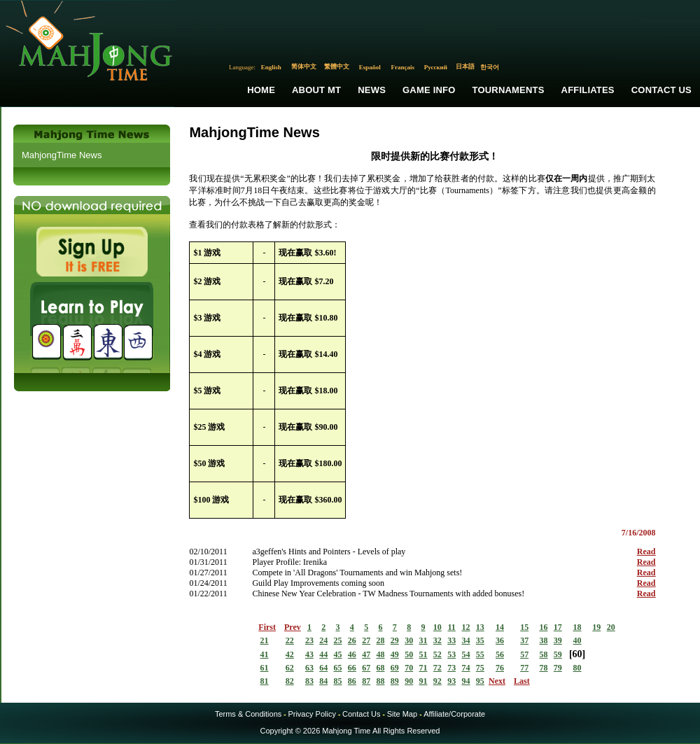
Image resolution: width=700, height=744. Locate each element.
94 (465, 681)
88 (381, 681)
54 (465, 654)
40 (577, 640)
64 (323, 668)
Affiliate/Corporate (454, 714)
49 (395, 654)
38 (543, 640)
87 (366, 681)
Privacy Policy (311, 714)
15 (524, 627)
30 (409, 640)
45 (338, 654)
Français (403, 67)
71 (423, 668)
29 (395, 640)
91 (423, 681)
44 (323, 654)
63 (309, 668)
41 (265, 654)
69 (395, 668)
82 (290, 681)
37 (524, 640)
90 (409, 681)
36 (500, 640)
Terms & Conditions (248, 714)
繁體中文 (337, 66)
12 (465, 627)
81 (265, 681)
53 (451, 654)
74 (465, 668)
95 (480, 681)
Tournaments (509, 90)
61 (265, 668)
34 (465, 640)
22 (290, 640)
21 (265, 640)
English (271, 67)
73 (451, 668)
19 (596, 627)
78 (543, 668)
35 (480, 640)
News (372, 90)
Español (370, 67)
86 (352, 681)
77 (524, 668)
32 (437, 640)
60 (577, 654)
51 (423, 654)
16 (543, 627)
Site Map (402, 714)
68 (381, 668)
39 (558, 640)
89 (395, 681)
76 (500, 668)
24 (323, 640)
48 (381, 654)
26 (352, 640)
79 (558, 668)
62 (290, 668)
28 (381, 640)
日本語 (465, 66)
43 (309, 654)
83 (309, 681)
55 (480, 654)
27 (366, 640)
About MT (316, 90)
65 (338, 668)
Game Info (429, 90)
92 (437, 681)
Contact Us (661, 90)
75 (480, 668)
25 (338, 640)
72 (437, 668)
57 (524, 654)
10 (437, 627)
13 (480, 627)
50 (409, 654)
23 (309, 640)
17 (558, 627)
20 (611, 627)
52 (437, 654)
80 (577, 668)
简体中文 (304, 66)
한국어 (490, 67)
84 (323, 681)
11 (451, 627)
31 (423, 640)
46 (352, 654)
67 (366, 668)
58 (543, 654)
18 (577, 627)
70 (409, 668)
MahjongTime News (62, 155)
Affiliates (588, 90)
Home (261, 90)
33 (451, 640)
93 (451, 681)
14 (500, 627)
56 (500, 654)
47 (366, 654)
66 (352, 668)
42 (290, 654)
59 (558, 654)
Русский (436, 67)
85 (338, 681)
